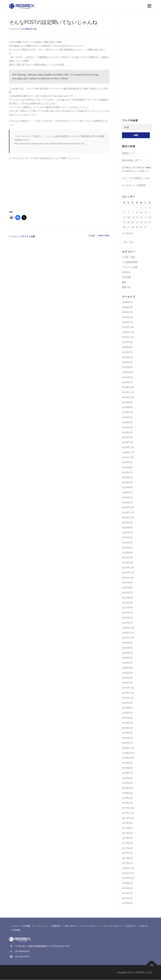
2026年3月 (127, 312)
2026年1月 (127, 322)
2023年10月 (128, 458)
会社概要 (25, 926)
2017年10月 (128, 818)
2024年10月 (128, 397)
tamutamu (103, 236)
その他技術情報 (130, 262)
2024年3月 (127, 433)
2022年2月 (127, 558)
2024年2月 (127, 437)
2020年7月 (127, 653)
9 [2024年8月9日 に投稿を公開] (141, 213)
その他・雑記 (129, 257)
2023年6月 (127, 478)
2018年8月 (127, 768)
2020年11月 (128, 633)
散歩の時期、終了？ (132, 160)
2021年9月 (127, 583)
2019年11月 (128, 693)
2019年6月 (127, 718)
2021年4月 (127, 608)
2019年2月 (127, 738)
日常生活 (126, 272)
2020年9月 (127, 643)
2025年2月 (127, 377)
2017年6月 (127, 838)
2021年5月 (127, 603)
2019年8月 (127, 708)
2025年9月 (127, 342)
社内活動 (126, 277)
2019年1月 (127, 743)
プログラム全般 (28, 236)
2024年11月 (128, 392)
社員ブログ (129, 926)
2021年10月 (128, 578)
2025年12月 (128, 327)
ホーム (14, 926)
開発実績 (54, 926)
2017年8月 (127, 828)
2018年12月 (128, 748)
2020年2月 (127, 678)
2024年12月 (128, 387)
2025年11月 (128, 332)
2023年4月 (127, 487)
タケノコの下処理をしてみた (136, 178)
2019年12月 (128, 688)
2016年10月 (128, 878)
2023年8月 (127, 467)
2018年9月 (127, 763)
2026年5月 (127, 302)
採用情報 (15, 930)
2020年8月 (127, 648)
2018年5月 (127, 783)
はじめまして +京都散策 (134, 185)
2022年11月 (128, 513)
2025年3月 (127, 372)
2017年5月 (127, 843)
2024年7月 (127, 412)
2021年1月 (127, 623)
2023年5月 (127, 483)
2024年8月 (127, 407)
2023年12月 (128, 447)
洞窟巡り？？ (129, 153)
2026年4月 (127, 307)
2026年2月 (127, 317)
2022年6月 (127, 538)
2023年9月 (127, 462)
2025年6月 (127, 357)
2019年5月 (127, 723)
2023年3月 (127, 493)
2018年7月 (127, 773)
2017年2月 (127, 858)
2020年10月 (128, 638)
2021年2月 (127, 618)
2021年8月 (127, 588)
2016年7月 (127, 893)
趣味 (124, 282)
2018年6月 (127, 778)
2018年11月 (128, 753)
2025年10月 (128, 337)
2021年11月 (128, 573)
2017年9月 (127, 823)
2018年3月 (127, 793)
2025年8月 (127, 347)
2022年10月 (128, 518)
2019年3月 (127, 733)
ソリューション (39, 926)
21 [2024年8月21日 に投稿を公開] (133, 222)
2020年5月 (127, 663)
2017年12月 (128, 808)
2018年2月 (127, 798)
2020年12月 (128, 628)
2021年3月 (127, 613)
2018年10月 (128, 758)
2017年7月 (127, 833)
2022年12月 (128, 508)
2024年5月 (127, 422)
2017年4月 (127, 848)
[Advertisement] (35, 184)
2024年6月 (127, 417)
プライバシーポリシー (88, 926)
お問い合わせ (68, 926)
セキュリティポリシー (111, 926)
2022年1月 (127, 563)
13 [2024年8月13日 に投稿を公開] (128, 217)
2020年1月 (127, 683)
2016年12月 (128, 868)
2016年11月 (128, 873)
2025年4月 (127, 367)
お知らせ (142, 926)
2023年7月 (127, 473)
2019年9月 (127, 703)
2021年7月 (127, 593)
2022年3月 (127, 553)
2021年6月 (127, 598)
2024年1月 (127, 442)
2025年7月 (127, 352)
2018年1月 (127, 803)
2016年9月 (127, 883)
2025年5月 (127, 362)
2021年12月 (128, 568)
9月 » (132, 242)
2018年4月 (127, 788)
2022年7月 (127, 533)
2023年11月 (128, 453)
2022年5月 (127, 543)
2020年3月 (127, 673)
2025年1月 (127, 382)
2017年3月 (127, 853)
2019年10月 (128, 698)
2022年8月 (127, 528)
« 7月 (125, 242)
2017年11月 (128, 813)
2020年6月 (127, 658)
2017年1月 (127, 863)
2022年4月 (127, 548)
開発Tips (126, 287)
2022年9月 (127, 523)
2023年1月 (127, 503)
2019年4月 (127, 728)
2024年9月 (127, 402)
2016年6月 (127, 898)
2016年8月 (127, 888)
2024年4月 (127, 427)
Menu (149, 6)
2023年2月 (127, 498)
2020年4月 (127, 668)
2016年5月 (127, 903)
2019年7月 (127, 713)
